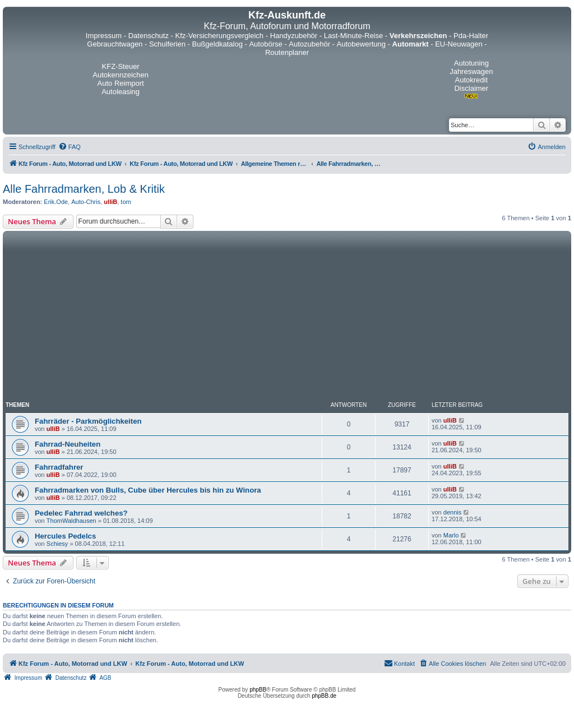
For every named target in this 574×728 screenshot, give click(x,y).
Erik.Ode (56, 202)
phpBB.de (324, 696)
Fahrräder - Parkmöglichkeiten (88, 421)
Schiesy (57, 544)
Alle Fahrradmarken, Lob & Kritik (84, 189)
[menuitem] (70, 147)
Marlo (451, 535)
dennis (452, 512)
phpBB (258, 690)
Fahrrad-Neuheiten (68, 444)
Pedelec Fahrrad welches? (81, 513)
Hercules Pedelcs (65, 536)
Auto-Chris (86, 202)
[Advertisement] (287, 318)
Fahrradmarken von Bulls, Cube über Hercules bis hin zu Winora (148, 490)
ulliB (110, 202)
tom (126, 202)
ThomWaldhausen (71, 521)
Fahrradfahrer (59, 467)
